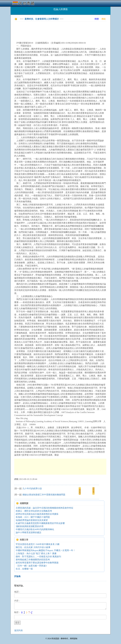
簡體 (97, 19)
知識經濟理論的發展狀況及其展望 (32, 520)
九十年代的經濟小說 (32, 488)
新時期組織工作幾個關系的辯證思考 (33, 560)
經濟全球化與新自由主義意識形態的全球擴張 (37, 514)
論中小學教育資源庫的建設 (29, 532)
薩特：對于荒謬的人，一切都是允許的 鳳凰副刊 (38, 557)
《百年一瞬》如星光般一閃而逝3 (31, 566)
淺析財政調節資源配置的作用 (30, 526)
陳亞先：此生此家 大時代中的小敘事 (33, 547)
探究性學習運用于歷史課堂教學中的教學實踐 (37, 563)
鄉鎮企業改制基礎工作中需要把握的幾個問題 (44, 495)
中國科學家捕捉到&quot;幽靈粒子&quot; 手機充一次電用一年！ (46, 550)
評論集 (17, 576)
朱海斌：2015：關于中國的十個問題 (33, 517)
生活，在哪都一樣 (24, 569)
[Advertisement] (63, 29)
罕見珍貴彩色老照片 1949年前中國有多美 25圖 (38, 544)
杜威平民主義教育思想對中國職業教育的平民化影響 (40, 523)
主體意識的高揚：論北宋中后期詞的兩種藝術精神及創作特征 (45, 508)
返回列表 (19, 630)
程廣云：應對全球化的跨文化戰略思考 (34, 511)
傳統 (104, 19)
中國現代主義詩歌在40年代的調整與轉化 (35, 529)
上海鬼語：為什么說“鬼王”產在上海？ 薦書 (36, 553)
